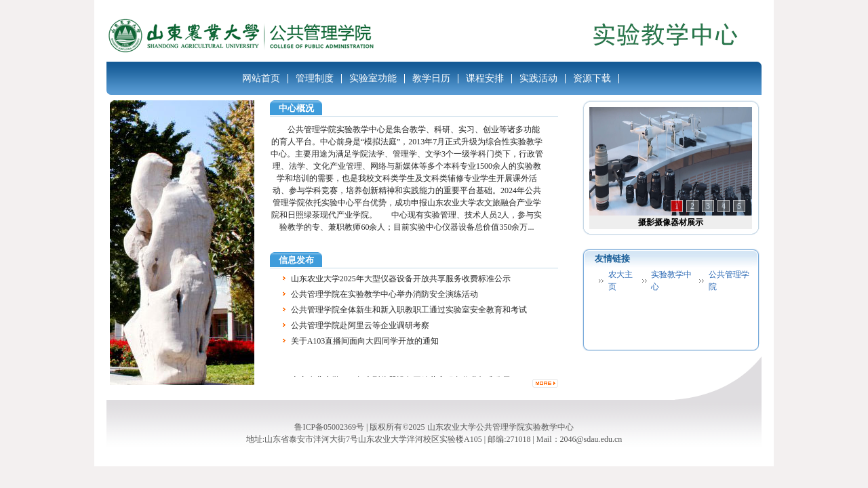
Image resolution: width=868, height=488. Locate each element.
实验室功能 (373, 78)
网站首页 (261, 78)
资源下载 (592, 78)
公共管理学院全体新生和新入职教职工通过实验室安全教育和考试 (409, 310)
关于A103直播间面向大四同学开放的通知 (365, 342)
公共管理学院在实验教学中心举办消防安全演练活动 (384, 295)
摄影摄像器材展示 (671, 222)
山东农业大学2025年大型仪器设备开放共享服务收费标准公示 (401, 279)
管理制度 (315, 78)
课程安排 (485, 78)
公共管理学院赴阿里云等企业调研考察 (360, 326)
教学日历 (431, 78)
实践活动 (538, 78)
